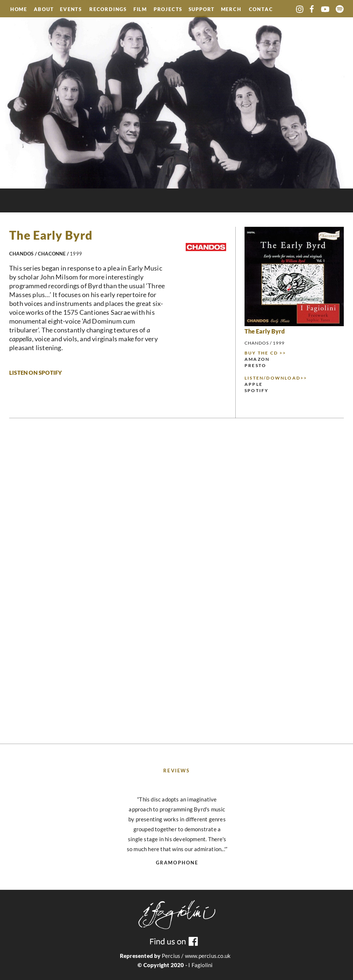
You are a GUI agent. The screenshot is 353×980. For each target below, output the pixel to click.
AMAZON (257, 359)
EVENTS (72, 9)
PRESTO (255, 365)
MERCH (231, 10)
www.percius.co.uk (208, 956)
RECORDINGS (108, 10)
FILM (140, 10)
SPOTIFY (256, 390)
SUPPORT (202, 10)
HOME (19, 9)
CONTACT (261, 10)
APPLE (254, 384)
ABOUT (44, 10)
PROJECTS (168, 10)
